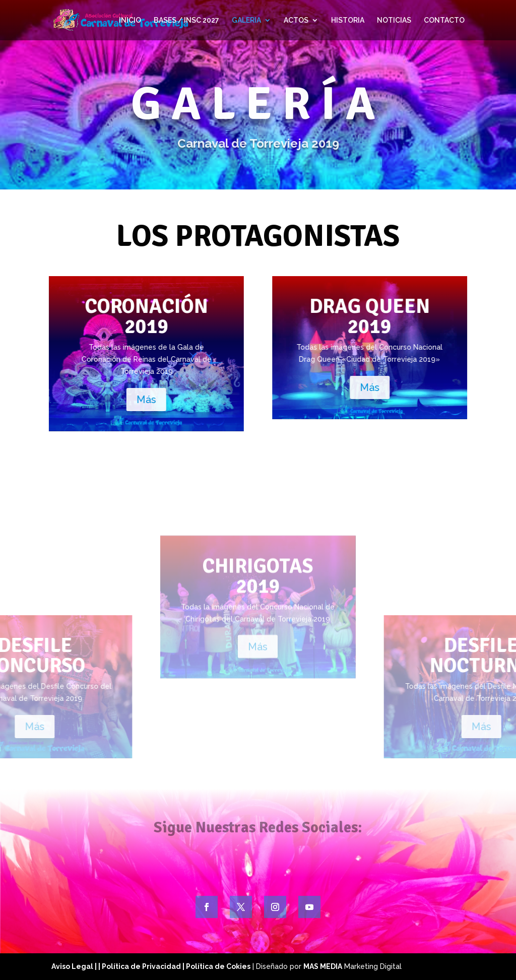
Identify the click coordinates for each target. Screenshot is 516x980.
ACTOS (296, 20)
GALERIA (246, 20)
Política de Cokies (218, 966)
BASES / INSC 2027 (186, 20)
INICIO (130, 20)
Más (89, 400)
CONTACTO (444, 20)
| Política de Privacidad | (142, 966)
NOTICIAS (394, 20)
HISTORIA (348, 20)
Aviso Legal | (75, 966)
